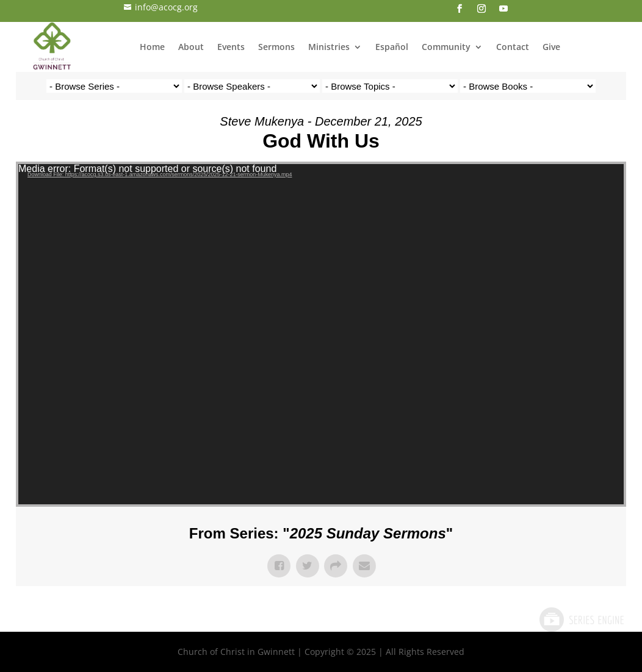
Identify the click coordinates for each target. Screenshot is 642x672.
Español (392, 47)
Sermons (276, 47)
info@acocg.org (161, 7)
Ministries (329, 47)
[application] (321, 334)
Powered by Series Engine (581, 620)
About (191, 47)
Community (446, 47)
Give (551, 47)
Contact (513, 47)
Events (231, 47)
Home (152, 47)
